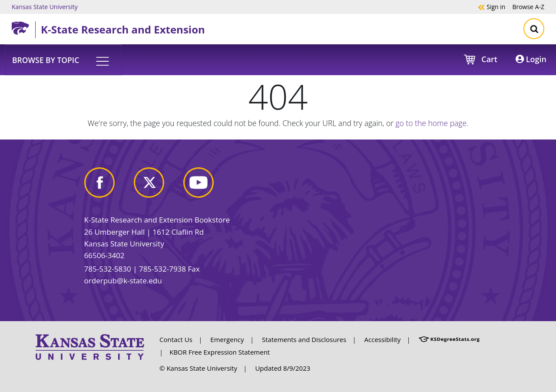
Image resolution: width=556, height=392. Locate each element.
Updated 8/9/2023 (283, 368)
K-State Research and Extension (123, 29)
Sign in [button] (491, 7)
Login (531, 59)
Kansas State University (45, 7)
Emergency (227, 339)
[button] (63, 60)
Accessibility (383, 339)
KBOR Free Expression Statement (220, 352)
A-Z (528, 7)
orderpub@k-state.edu (123, 281)
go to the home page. (432, 123)
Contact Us (176, 339)
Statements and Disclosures (304, 339)
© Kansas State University (198, 368)
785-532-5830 (108, 269)
